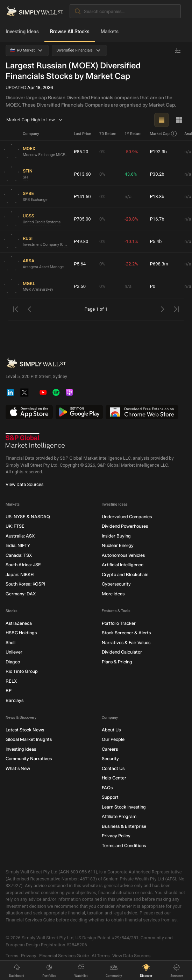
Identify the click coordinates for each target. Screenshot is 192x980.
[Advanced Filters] (178, 50)
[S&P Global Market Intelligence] (35, 441)
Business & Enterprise (124, 826)
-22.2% (131, 264)
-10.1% (131, 241)
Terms (12, 956)
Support (110, 797)
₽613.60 (82, 174)
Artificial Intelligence (123, 565)
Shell (10, 643)
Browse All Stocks (70, 32)
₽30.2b (157, 174)
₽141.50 (82, 197)
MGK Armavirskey (38, 289)
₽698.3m (159, 264)
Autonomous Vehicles (123, 555)
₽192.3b (158, 152)
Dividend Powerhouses (125, 526)
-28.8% (131, 219)
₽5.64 (80, 264)
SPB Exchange (35, 200)
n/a (128, 197)
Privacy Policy (116, 836)
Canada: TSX (19, 555)
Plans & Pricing (117, 662)
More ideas (113, 594)
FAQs (107, 788)
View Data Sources (24, 484)
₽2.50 (80, 286)
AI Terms (101, 956)
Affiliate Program (119, 816)
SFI (26, 177)
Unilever (14, 652)
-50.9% (131, 152)
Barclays (15, 700)
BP (9, 691)
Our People (113, 739)
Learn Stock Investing (124, 807)
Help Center (114, 778)
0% (102, 152)
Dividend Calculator (122, 652)
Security (110, 759)
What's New (18, 768)
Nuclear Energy (118, 545)
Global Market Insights (29, 739)
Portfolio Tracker (119, 623)
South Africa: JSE (23, 565)
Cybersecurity (116, 584)
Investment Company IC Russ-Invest (45, 245)
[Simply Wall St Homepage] (35, 11)
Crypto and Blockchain (125, 575)
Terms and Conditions (124, 846)
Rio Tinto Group (22, 671)
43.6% (131, 174)
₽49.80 (81, 241)
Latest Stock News (25, 730)
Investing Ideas (22, 32)
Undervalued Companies (127, 517)
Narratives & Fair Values (126, 643)
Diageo (13, 662)
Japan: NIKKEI (20, 575)
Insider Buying (116, 536)
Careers (110, 749)
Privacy (29, 956)
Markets (110, 32)
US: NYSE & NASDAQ (28, 517)
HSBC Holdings (21, 633)
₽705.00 (82, 219)
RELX (11, 681)
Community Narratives (29, 759)
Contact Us (113, 768)
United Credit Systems (42, 222)
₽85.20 (81, 152)
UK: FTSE (15, 526)
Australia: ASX (20, 536)
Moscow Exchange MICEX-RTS (45, 155)
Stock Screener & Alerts (126, 633)
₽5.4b (156, 241)
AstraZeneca (19, 623)
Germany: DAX (21, 594)
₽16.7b (157, 219)
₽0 (152, 286)
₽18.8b (157, 197)
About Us (111, 730)
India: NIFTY (18, 545)
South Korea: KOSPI (25, 584)
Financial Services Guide (64, 956)
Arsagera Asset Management (45, 267)
